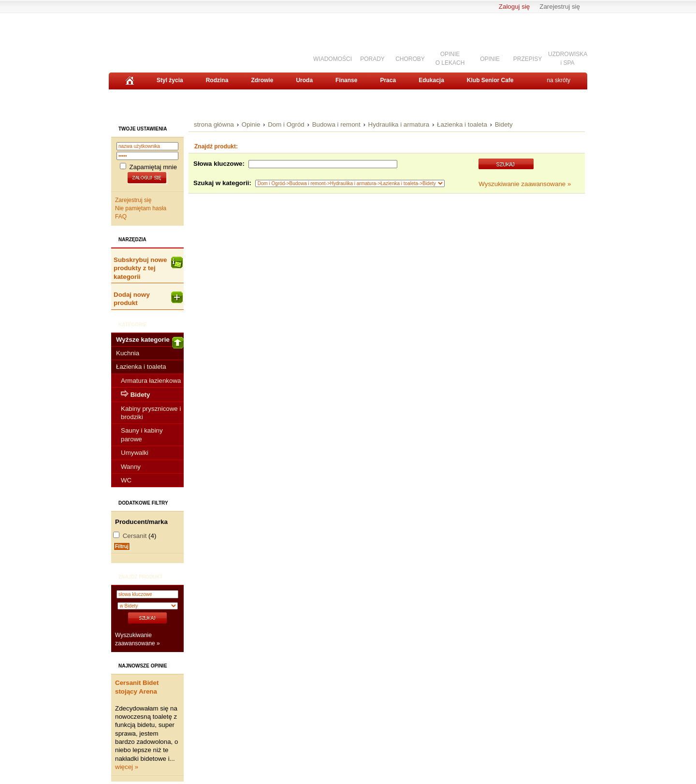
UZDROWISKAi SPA (568, 58)
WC (126, 480)
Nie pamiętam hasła (141, 208)
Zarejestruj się (560, 7)
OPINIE (490, 59)
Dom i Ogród (286, 124)
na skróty (558, 80)
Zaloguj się (514, 7)
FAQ (121, 217)
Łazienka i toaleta (141, 367)
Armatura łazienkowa (151, 381)
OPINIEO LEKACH (450, 58)
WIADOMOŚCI (333, 59)
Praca (388, 80)
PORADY (372, 59)
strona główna (214, 124)
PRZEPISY (528, 59)
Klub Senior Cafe (490, 80)
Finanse (346, 80)
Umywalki (135, 453)
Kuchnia (128, 353)
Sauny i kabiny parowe (142, 435)
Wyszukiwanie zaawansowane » (525, 184)
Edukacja (431, 80)
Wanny (131, 467)
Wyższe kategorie (150, 341)
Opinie (251, 124)
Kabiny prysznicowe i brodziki (151, 413)
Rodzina (217, 80)
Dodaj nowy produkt (148, 299)
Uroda (304, 80)
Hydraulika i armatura (399, 124)
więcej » (127, 767)
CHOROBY (410, 59)
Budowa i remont (336, 124)
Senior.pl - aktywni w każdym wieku (162, 39)
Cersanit (135, 536)
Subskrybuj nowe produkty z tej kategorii (148, 268)
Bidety (504, 124)
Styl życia (170, 80)
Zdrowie (262, 80)
